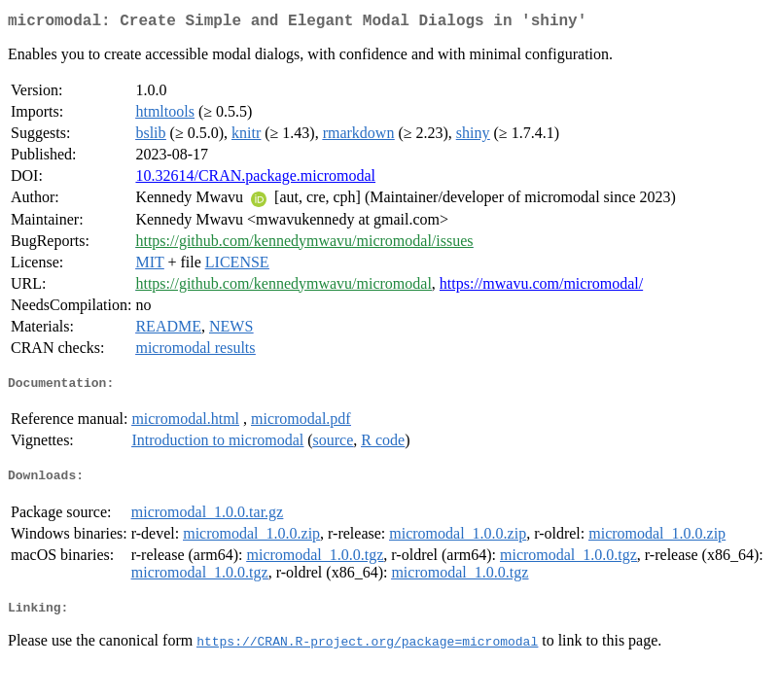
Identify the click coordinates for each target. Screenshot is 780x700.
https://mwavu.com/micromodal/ (541, 287)
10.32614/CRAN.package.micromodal (255, 179)
